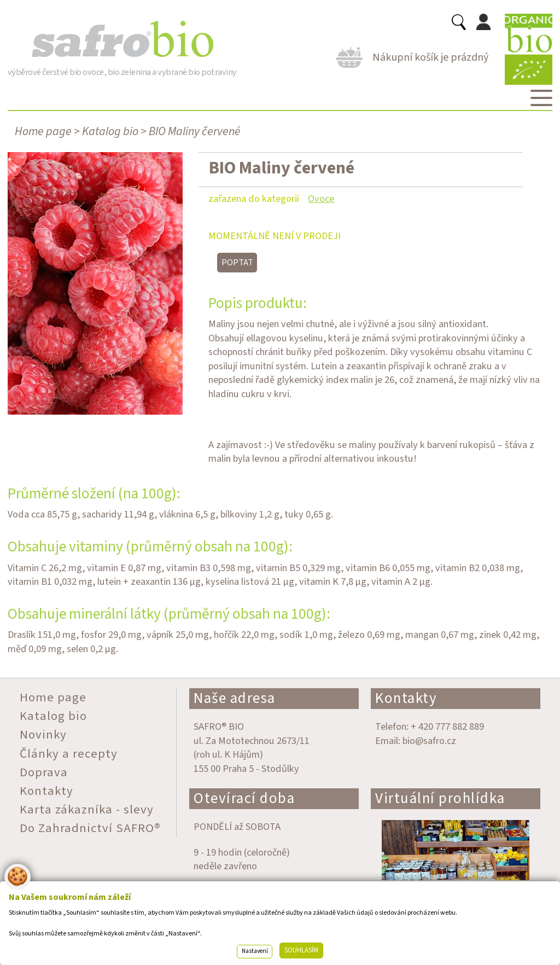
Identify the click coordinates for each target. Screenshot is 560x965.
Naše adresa (235, 698)
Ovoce (321, 199)
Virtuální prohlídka (440, 798)
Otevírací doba (244, 798)
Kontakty (406, 698)
